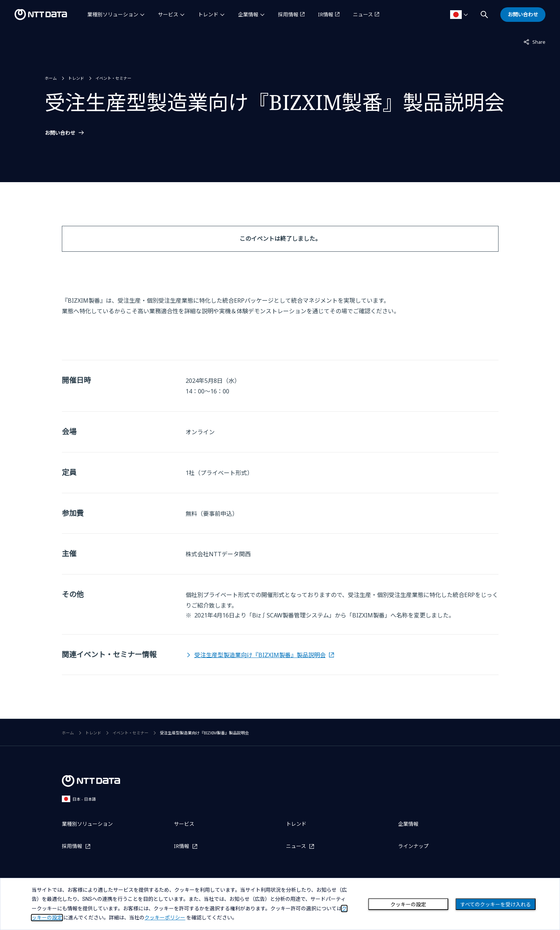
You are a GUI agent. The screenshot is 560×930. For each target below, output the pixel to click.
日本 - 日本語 (79, 799)
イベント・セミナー (113, 78)
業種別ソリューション (113, 14)
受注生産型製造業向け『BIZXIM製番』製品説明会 (260, 655)
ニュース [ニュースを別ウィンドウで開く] (363, 14)
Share (535, 42)
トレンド (208, 14)
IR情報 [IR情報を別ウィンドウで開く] (326, 14)
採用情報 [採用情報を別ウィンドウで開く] (288, 14)
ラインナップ (413, 846)
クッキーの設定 (408, 905)
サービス (168, 14)
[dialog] (280, 904)
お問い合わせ (60, 133)
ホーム (51, 78)
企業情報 (248, 14)
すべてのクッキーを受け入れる (496, 905)
